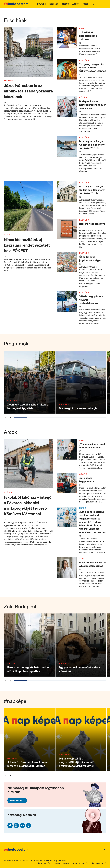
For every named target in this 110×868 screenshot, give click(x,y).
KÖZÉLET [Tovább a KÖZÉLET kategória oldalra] (84, 98)
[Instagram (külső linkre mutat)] (16, 826)
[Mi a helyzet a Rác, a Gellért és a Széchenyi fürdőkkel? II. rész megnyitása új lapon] (67, 146)
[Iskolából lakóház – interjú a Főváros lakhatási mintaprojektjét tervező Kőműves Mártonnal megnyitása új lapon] (29, 464)
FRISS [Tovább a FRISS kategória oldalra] (83, 29)
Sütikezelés (43, 863)
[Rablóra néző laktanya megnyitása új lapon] (67, 229)
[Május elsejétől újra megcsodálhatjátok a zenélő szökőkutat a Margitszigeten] (81, 740)
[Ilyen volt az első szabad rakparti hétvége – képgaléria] (29, 382)
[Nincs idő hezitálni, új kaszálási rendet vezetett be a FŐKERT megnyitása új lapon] (29, 206)
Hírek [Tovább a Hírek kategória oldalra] (83, 508)
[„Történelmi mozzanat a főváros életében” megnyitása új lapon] (67, 449)
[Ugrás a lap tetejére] (104, 850)
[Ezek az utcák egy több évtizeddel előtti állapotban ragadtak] (29, 645)
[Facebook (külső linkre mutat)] (10, 826)
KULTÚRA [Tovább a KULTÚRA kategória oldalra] (9, 81)
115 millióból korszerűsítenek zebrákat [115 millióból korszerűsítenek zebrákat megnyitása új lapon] (89, 36)
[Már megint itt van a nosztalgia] (81, 382)
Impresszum (62, 863)
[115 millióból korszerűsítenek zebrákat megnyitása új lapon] (67, 37)
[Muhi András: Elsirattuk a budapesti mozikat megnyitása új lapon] (67, 568)
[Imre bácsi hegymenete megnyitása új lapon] (67, 483)
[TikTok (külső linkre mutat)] (29, 826)
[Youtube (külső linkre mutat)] (22, 826)
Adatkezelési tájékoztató (90, 863)
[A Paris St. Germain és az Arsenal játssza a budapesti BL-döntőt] (29, 740)
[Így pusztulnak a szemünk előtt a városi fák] (81, 645)
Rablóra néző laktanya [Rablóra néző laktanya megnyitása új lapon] (92, 224)
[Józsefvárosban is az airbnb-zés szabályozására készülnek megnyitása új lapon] (29, 52)
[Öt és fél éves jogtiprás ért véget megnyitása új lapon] (67, 262)
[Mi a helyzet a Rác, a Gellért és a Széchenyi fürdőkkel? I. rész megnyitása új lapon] (67, 192)
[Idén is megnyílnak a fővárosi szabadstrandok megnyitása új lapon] (67, 301)
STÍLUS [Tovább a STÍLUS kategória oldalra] (8, 235)
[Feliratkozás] (17, 800)
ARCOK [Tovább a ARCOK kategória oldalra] (83, 440)
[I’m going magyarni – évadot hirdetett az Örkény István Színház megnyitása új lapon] (67, 69)
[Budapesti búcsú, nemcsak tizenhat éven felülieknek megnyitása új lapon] (67, 106)
